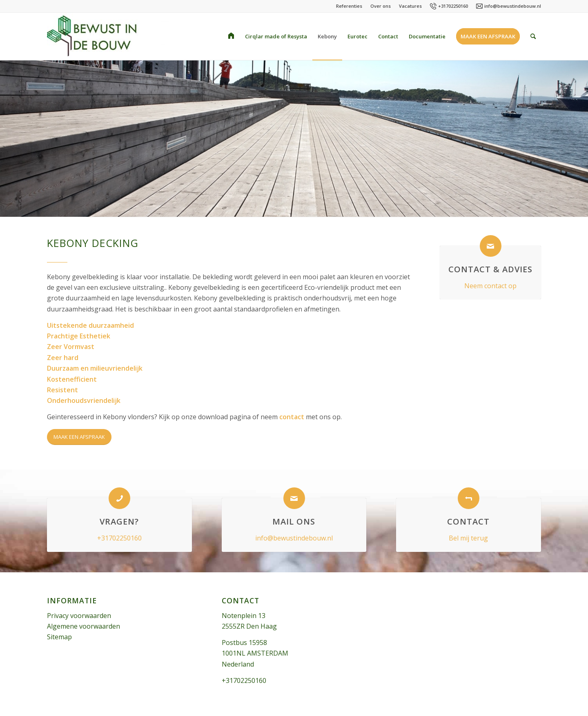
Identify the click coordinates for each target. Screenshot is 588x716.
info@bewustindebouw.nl (513, 6)
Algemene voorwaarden (84, 626)
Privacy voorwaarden (79, 616)
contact (292, 417)
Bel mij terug (468, 538)
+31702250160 (453, 6)
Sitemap (59, 637)
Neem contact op (490, 286)
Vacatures (410, 6)
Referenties (349, 6)
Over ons (381, 6)
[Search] (533, 36)
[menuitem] (231, 36)
